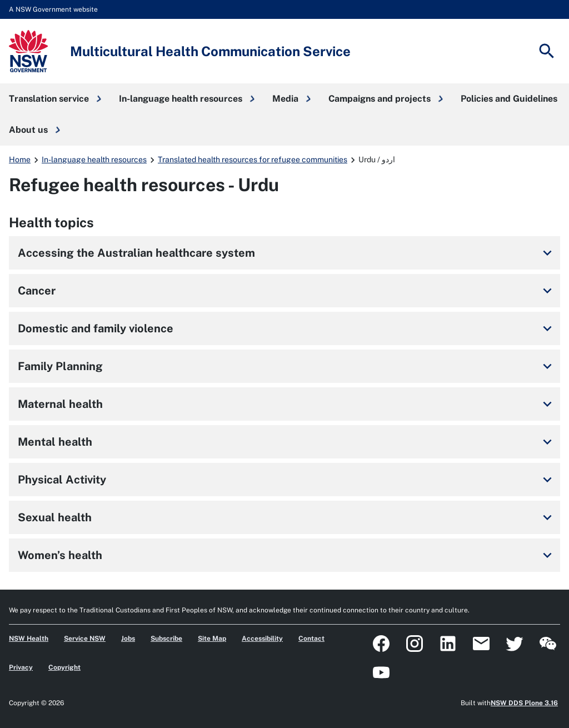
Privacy (21, 667)
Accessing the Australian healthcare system (287, 253)
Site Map (212, 639)
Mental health (287, 442)
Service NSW (85, 639)
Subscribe (166, 639)
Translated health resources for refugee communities (253, 159)
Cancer (287, 291)
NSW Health (29, 639)
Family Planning (287, 366)
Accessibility (262, 639)
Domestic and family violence (287, 328)
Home (20, 159)
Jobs (128, 639)
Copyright (64, 667)
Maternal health (287, 404)
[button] (55, 99)
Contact (311, 639)
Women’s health (287, 555)
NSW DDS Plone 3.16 (524, 703)
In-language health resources (94, 159)
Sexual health (287, 517)
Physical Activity (287, 480)
